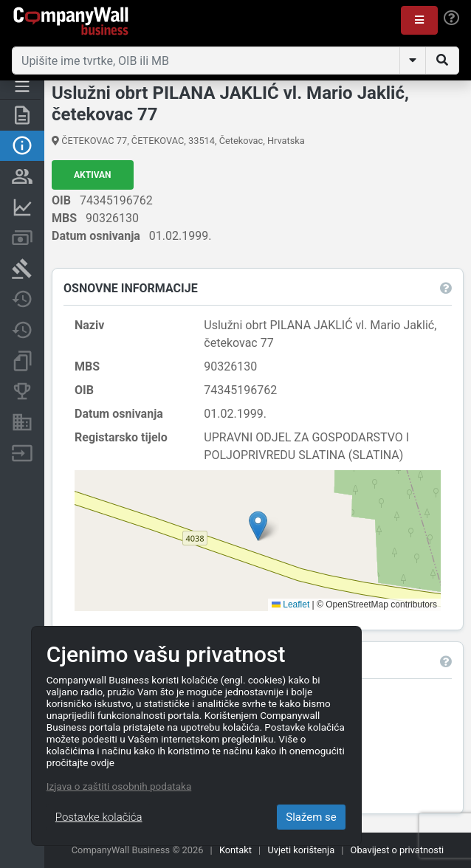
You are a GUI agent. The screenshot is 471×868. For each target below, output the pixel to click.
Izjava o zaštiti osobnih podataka (119, 786)
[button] (419, 20)
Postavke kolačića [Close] (99, 817)
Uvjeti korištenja (301, 850)
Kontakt (235, 850)
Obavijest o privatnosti (398, 850)
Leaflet (290, 604)
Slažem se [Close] (311, 817)
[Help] (451, 18)
